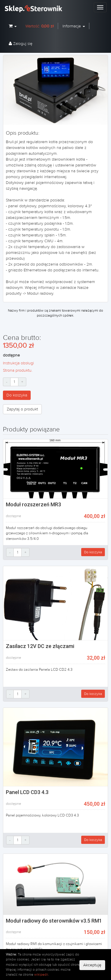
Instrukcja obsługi (18, 363)
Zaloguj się (21, 44)
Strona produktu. (18, 370)
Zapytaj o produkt (22, 409)
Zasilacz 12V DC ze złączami (40, 646)
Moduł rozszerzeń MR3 (33, 504)
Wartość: (40, 26)
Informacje (74, 26)
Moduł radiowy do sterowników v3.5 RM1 (54, 921)
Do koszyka (17, 395)
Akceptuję (92, 965)
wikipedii (41, 974)
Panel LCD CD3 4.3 (27, 792)
